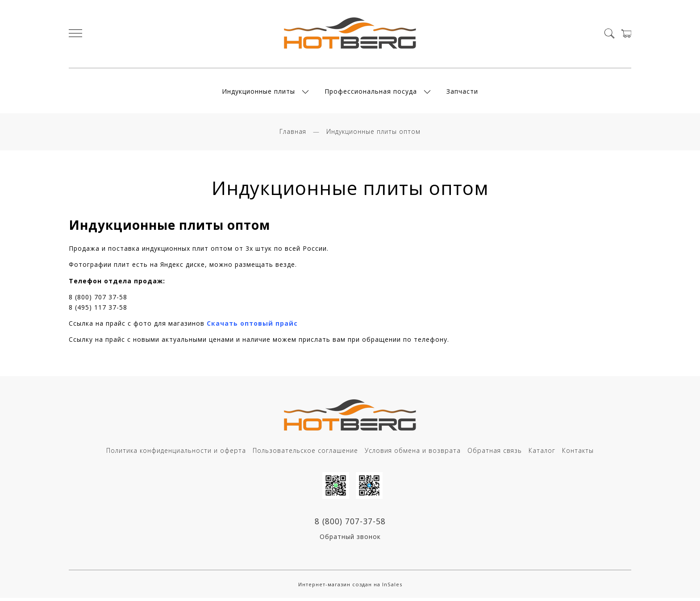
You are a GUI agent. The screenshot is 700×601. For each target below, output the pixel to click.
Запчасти (462, 93)
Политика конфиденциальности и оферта (176, 453)
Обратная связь (495, 453)
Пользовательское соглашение (305, 453)
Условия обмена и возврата (413, 453)
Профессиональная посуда (371, 93)
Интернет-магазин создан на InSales (350, 587)
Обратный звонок (350, 540)
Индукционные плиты (258, 93)
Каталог (542, 453)
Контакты (578, 453)
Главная (293, 134)
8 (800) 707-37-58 (350, 524)
